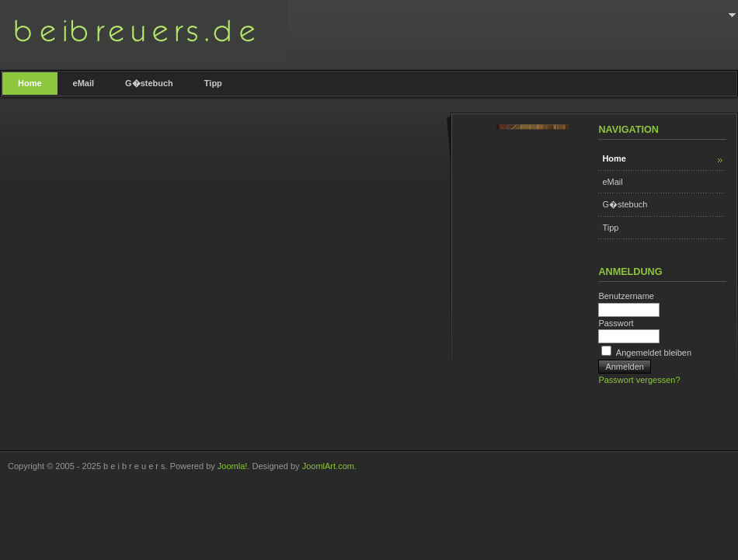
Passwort (616, 323)
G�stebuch (625, 204)
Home (614, 158)
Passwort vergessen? (639, 380)
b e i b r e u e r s (144, 31)
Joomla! (233, 466)
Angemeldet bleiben (654, 353)
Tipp (610, 228)
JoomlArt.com (328, 466)
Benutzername (626, 296)
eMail (612, 182)
